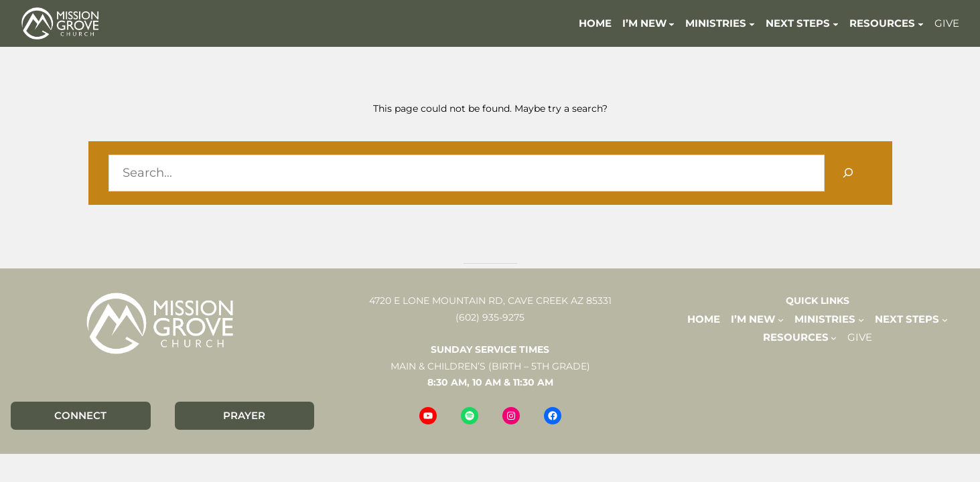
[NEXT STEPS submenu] (836, 23)
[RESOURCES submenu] (921, 23)
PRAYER (244, 415)
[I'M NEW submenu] (672, 23)
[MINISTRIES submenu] (752, 23)
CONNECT (80, 415)
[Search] (848, 173)
